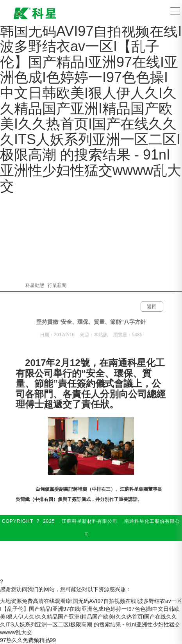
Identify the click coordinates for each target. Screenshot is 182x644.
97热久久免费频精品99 (28, 640)
